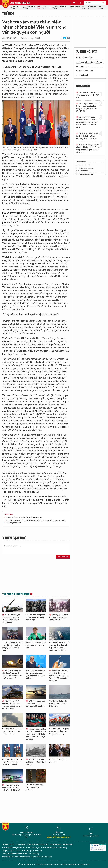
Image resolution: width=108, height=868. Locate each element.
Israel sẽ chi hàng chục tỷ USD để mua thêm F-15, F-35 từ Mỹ (11, 788)
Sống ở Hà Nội (92, 8)
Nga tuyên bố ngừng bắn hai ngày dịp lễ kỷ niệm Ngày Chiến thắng (59, 731)
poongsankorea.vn (82, 170)
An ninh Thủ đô (20, 3)
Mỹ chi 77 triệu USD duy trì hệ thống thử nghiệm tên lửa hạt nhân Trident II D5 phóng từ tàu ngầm (59, 676)
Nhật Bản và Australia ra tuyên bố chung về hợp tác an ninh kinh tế (12, 762)
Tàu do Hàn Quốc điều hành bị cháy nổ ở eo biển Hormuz (58, 704)
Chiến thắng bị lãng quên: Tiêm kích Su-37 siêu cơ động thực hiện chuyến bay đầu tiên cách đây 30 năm (87, 122)
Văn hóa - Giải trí (75, 8)
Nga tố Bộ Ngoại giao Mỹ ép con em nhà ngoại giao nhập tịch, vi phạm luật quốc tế (36, 674)
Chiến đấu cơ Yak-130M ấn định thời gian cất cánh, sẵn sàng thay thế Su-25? (87, 136)
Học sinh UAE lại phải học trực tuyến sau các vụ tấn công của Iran (12, 731)
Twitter (65, 38)
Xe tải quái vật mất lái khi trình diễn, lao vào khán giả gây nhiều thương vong (12, 646)
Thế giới (39, 8)
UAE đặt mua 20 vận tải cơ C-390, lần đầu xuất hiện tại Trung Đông (36, 704)
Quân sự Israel (82, 75)
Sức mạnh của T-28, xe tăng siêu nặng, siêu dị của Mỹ (36, 762)
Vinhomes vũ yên (81, 161)
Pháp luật (45, 8)
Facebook (61, 38)
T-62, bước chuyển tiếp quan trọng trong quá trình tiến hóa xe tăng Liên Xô (11, 619)
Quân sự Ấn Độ (82, 66)
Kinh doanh (100, 8)
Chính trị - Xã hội (30, 8)
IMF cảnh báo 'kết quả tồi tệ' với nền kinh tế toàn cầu (36, 645)
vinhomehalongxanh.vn (83, 165)
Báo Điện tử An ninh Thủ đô (5, 4)
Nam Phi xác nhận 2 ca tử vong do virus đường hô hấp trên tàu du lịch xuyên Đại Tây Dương (59, 646)
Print (68, 38)
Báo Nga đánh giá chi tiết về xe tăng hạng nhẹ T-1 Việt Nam (88, 95)
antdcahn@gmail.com (91, 836)
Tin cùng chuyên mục (16, 594)
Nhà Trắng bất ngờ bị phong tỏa (58, 761)
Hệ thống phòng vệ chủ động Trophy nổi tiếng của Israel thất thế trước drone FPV (12, 674)
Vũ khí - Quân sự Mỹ (84, 58)
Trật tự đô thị (17, 8)
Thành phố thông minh (60, 8)
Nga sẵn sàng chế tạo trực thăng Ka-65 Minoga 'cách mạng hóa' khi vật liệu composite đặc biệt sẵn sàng (36, 734)
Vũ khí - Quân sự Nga (85, 71)
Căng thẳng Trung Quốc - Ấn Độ (89, 62)
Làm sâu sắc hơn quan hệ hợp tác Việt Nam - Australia (24, 517)
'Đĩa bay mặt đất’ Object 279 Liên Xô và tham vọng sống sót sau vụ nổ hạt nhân (12, 705)
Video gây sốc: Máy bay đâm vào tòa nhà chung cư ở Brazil (59, 617)
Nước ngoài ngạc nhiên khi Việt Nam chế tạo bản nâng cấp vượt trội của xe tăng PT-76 (87, 107)
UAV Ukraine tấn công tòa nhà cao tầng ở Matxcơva (35, 787)
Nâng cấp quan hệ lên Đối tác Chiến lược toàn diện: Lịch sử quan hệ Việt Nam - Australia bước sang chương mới (35, 522)
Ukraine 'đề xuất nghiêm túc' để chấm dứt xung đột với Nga (36, 617)
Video (52, 7)
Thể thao (84, 8)
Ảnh (24, 7)
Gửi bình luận (63, 557)
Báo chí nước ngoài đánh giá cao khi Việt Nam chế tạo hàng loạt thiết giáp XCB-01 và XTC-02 (88, 148)
